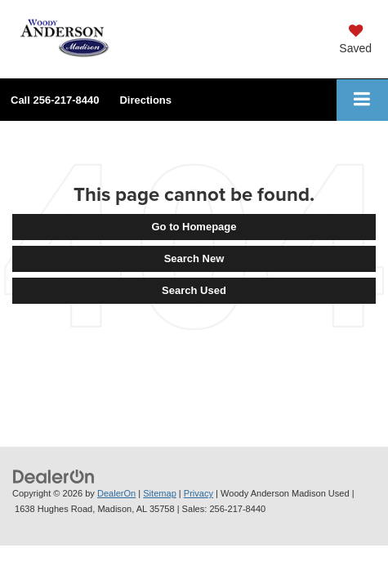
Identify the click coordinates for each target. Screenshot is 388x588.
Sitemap (160, 493)
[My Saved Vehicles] (355, 41)
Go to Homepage (194, 227)
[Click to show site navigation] (362, 100)
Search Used (194, 290)
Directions (145, 100)
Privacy (198, 493)
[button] (55, 100)
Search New (194, 258)
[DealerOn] (54, 476)
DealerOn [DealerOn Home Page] (116, 493)
